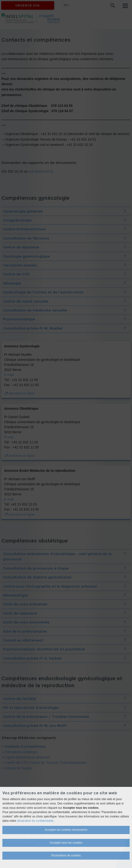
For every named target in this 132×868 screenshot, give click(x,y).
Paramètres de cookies (66, 855)
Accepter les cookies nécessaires (66, 830)
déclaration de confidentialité (35, 821)
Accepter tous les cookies (66, 843)
